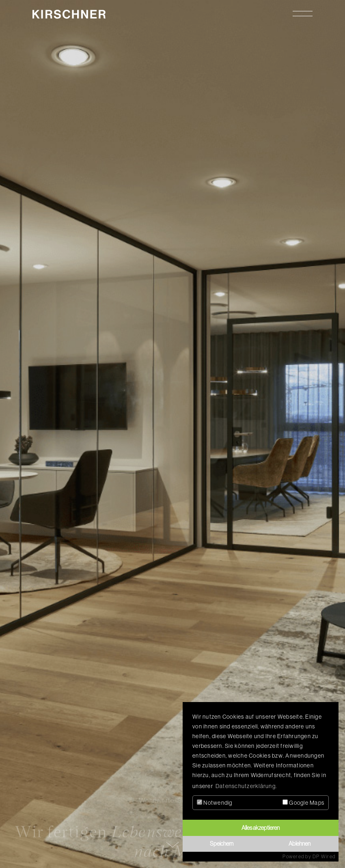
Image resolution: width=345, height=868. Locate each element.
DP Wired (324, 857)
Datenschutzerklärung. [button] (246, 786)
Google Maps (303, 803)
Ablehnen (300, 844)
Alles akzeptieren (261, 828)
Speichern (222, 844)
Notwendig (215, 803)
